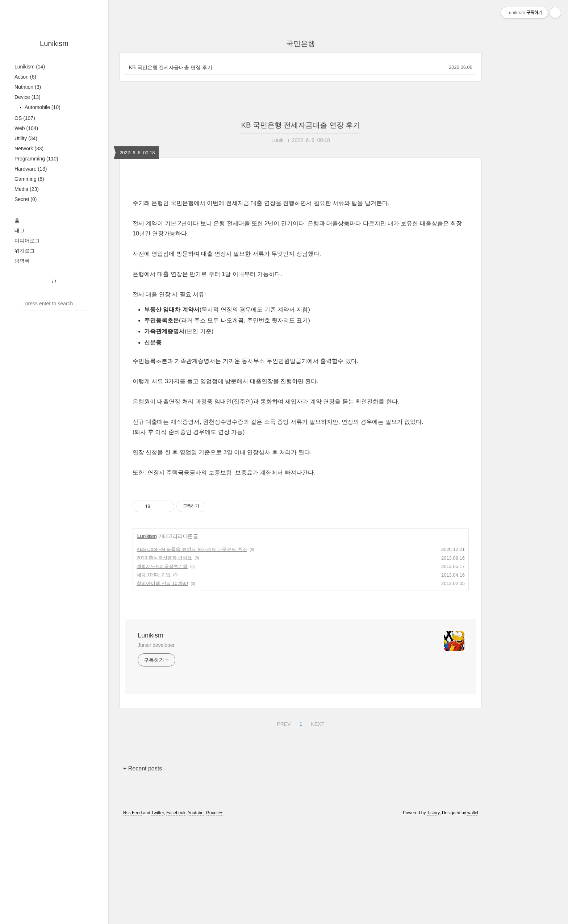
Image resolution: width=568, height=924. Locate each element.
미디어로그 (27, 241)
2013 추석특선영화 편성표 (164, 659)
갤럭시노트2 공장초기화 (162, 668)
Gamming (29, 179)
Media (27, 189)
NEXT (317, 824)
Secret (26, 199)
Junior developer (156, 747)
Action (25, 77)
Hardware (31, 169)
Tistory (433, 914)
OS (25, 118)
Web (26, 128)
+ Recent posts (143, 870)
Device (28, 97)
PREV (283, 824)
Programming (36, 159)
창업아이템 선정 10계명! (162, 685)
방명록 (22, 261)
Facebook (176, 914)
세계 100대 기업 (154, 676)
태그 (20, 230)
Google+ (214, 914)
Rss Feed (132, 914)
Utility (26, 138)
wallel (473, 914)
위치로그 (25, 251)
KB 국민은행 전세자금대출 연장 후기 (171, 67)
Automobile (42, 107)
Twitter (158, 914)
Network (29, 149)
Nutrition (28, 87)
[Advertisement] (301, 242)
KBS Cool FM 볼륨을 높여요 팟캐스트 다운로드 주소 (192, 651)
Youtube (196, 914)
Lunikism (54, 43)
